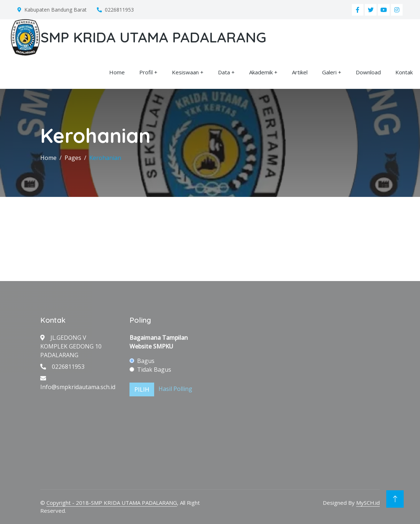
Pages (73, 158)
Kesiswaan (185, 72)
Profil (146, 72)
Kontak (404, 72)
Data (224, 72)
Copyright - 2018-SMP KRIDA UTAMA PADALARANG (112, 503)
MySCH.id (368, 503)
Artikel (300, 72)
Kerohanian (105, 158)
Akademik (261, 72)
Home (117, 72)
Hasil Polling (175, 389)
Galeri (329, 72)
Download (368, 72)
